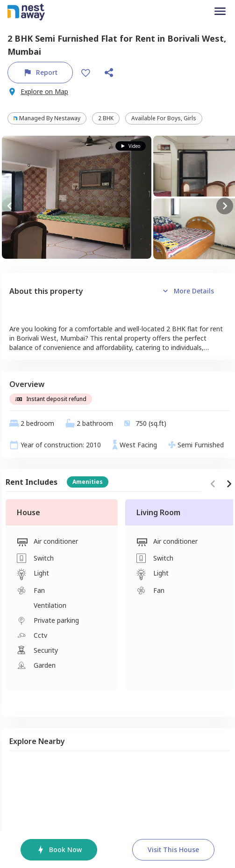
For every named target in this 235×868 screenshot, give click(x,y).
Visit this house (173, 850)
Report (40, 73)
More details (187, 291)
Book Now (59, 850)
